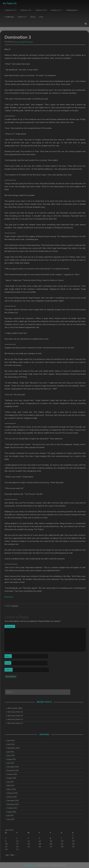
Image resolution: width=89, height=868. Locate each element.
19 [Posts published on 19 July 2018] (40, 844)
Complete (15, 606)
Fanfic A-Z (22, 17)
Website (9, 670)
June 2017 (11, 763)
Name (8, 656)
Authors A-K (10, 10)
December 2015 (13, 800)
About (33, 17)
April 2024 (11, 744)
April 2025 (11, 740)
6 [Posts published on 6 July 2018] (50, 838)
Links (41, 17)
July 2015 (10, 815)
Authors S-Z (56, 10)
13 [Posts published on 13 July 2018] (51, 841)
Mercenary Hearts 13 (15, 719)
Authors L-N (25, 10)
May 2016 (11, 785)
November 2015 (13, 804)
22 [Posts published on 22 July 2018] (73, 844)
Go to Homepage (29, 865)
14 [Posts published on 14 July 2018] (62, 841)
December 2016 (13, 767)
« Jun (7, 855)
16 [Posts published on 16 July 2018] (6, 844)
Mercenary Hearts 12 (15, 723)
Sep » (13, 855)
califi (30, 42)
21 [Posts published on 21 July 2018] (62, 844)
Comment (10, 627)
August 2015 (12, 812)
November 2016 (13, 770)
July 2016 (10, 782)
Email (8, 663)
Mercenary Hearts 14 (15, 716)
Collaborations (72, 10)
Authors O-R (41, 10)
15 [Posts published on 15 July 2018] (73, 841)
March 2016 (11, 789)
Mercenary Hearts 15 (15, 712)
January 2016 (12, 797)
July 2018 (10, 752)
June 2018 (11, 755)
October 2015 (12, 808)
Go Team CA (10, 3)
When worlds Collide (15, 708)
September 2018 (13, 748)
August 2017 (12, 759)
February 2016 (12, 793)
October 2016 (12, 774)
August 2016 (12, 778)
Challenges (10, 17)
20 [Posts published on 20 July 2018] (51, 844)
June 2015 (11, 819)
